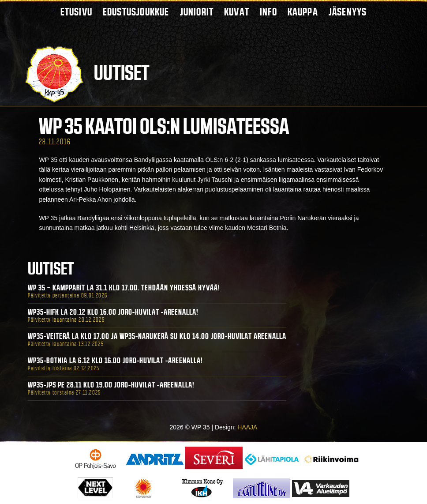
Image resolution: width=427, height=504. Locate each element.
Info (268, 12)
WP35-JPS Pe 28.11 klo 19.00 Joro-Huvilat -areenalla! (111, 385)
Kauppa (303, 12)
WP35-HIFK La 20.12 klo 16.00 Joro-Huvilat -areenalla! (113, 312)
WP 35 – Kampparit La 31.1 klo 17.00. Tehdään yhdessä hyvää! (124, 288)
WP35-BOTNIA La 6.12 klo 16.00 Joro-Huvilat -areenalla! (115, 361)
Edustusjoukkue (136, 12)
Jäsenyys (348, 12)
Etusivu (76, 12)
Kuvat (237, 12)
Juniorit (197, 12)
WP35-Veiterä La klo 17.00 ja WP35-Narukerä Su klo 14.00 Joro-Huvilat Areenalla (157, 336)
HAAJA (247, 427)
